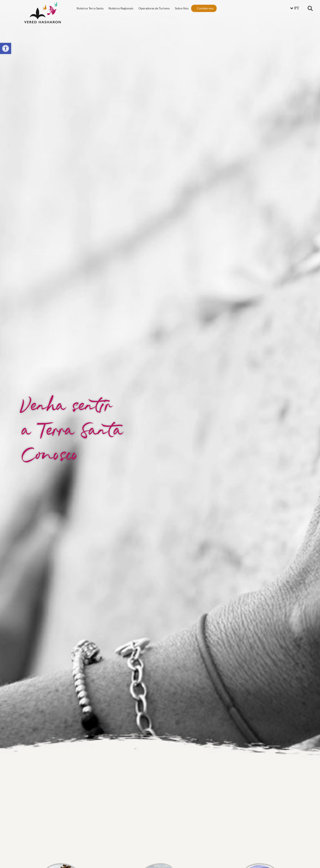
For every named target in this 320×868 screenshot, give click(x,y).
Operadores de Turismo (154, 8)
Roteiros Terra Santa (90, 8)
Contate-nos (205, 8)
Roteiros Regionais (121, 8)
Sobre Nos (182, 8)
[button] (310, 8)
